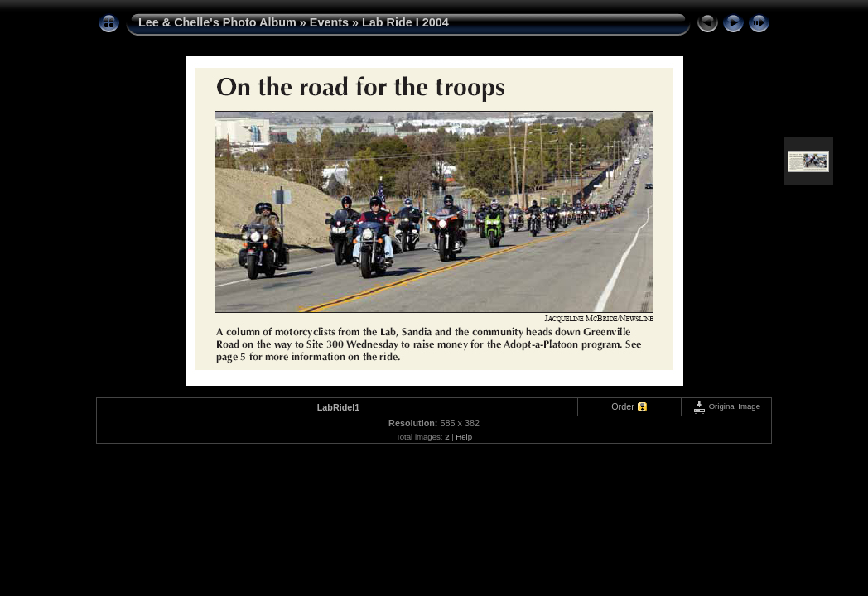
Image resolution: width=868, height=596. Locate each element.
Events (329, 22)
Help (464, 437)
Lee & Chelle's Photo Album (217, 22)
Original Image (726, 406)
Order (623, 406)
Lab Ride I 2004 (405, 22)
